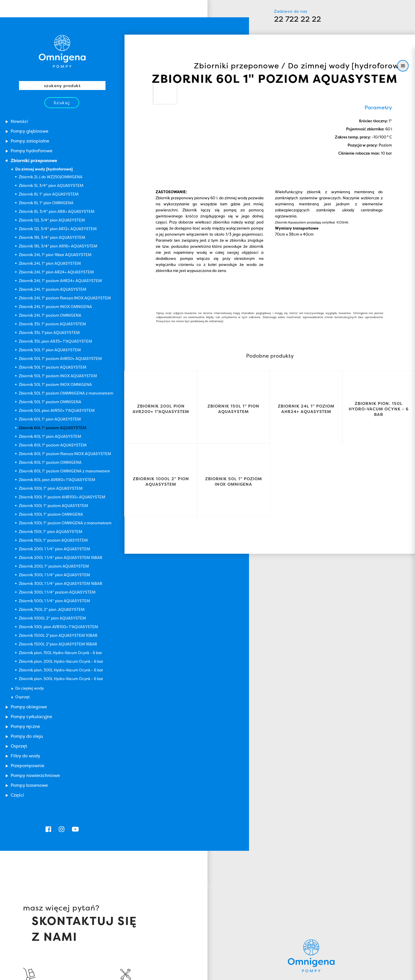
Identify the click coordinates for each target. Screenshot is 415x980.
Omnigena (311, 908)
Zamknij (360, 970)
